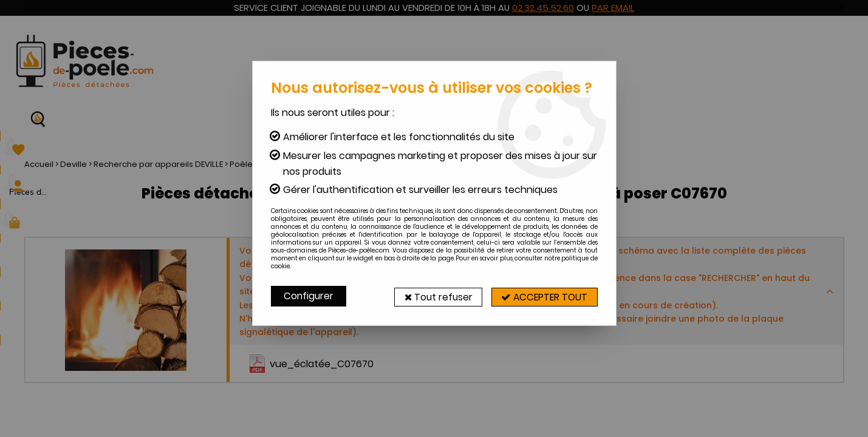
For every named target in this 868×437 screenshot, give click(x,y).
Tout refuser (427, 296)
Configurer (309, 296)
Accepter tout (541, 296)
